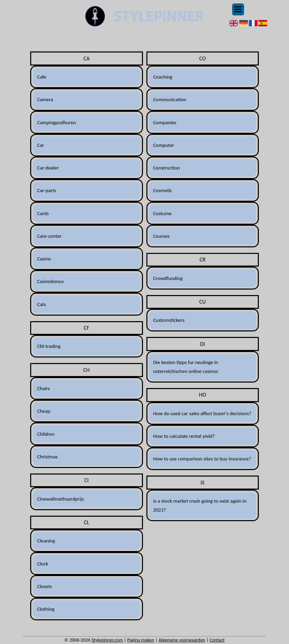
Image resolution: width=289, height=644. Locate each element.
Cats (41, 304)
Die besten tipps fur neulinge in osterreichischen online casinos (186, 367)
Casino (44, 259)
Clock (43, 564)
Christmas (47, 457)
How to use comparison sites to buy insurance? (202, 459)
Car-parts (47, 190)
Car (40, 145)
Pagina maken (141, 640)
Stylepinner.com (107, 640)
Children (46, 434)
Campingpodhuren (56, 122)
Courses (161, 236)
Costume (162, 213)
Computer (164, 145)
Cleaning (46, 541)
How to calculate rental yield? (184, 436)
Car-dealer (48, 168)
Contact (217, 640)
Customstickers (169, 320)
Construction (167, 168)
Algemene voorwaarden (182, 640)
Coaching (163, 77)
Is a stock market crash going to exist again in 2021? (200, 505)
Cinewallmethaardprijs (61, 499)
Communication (170, 99)
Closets (45, 586)
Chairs (43, 388)
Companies (165, 122)
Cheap (44, 411)
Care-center (49, 236)
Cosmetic (163, 190)
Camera (45, 99)
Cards (43, 213)
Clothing (46, 609)
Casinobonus (50, 281)
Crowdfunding (168, 278)
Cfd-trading (49, 346)
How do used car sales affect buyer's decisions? (202, 413)
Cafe (42, 77)
